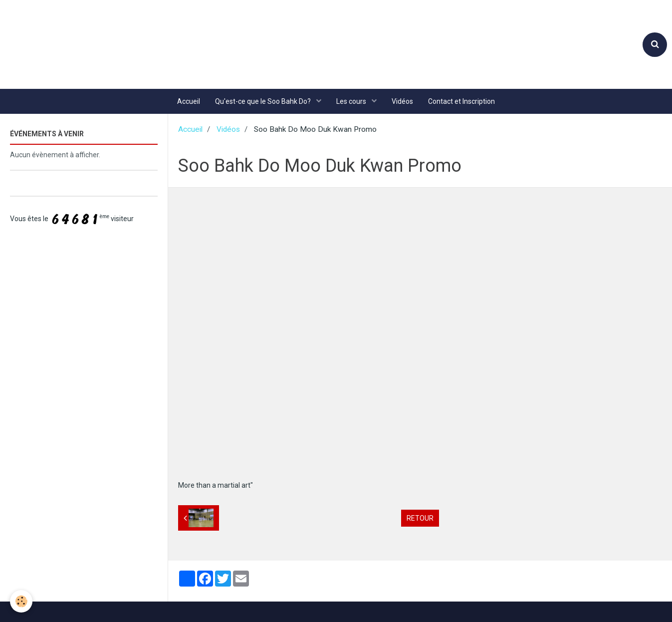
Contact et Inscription (461, 101)
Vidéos (402, 101)
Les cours (352, 101)
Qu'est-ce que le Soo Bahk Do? (264, 101)
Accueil (189, 101)
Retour (420, 518)
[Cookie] (21, 601)
